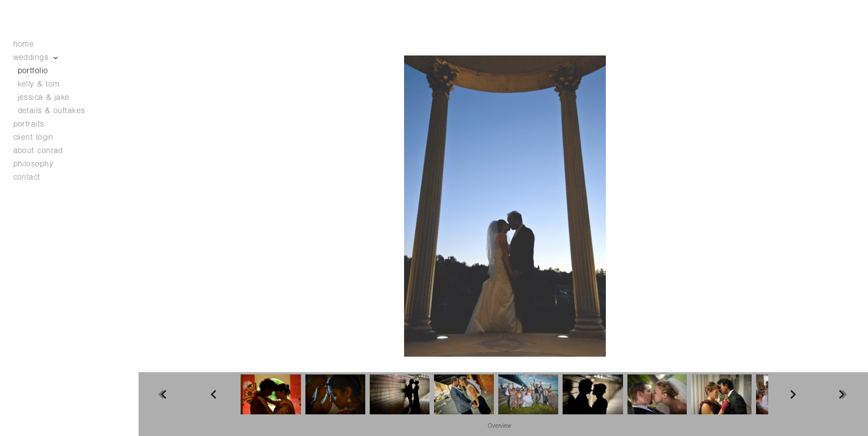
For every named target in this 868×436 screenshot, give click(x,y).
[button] (499, 425)
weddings (37, 57)
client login (34, 137)
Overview (499, 426)
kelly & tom (39, 84)
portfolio (33, 71)
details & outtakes (52, 111)
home (24, 44)
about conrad (38, 151)
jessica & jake (44, 97)
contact (27, 177)
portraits (29, 124)
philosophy (34, 164)
